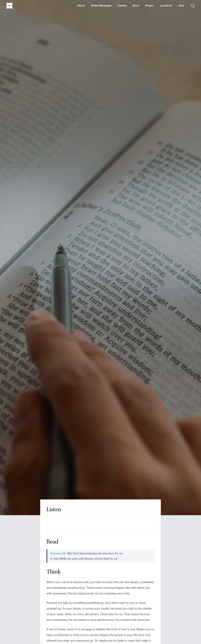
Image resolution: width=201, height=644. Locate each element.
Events (122, 6)
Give (181, 6)
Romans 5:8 (58, 553)
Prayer (150, 6)
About (81, 6)
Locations (166, 6)
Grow (136, 6)
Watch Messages (101, 6)
